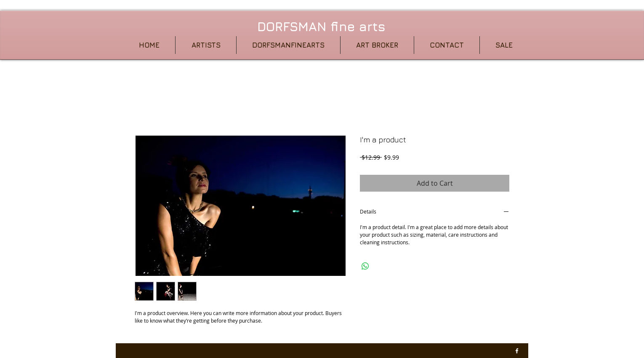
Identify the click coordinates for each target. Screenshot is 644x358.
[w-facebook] (517, 351)
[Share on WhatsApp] (365, 266)
